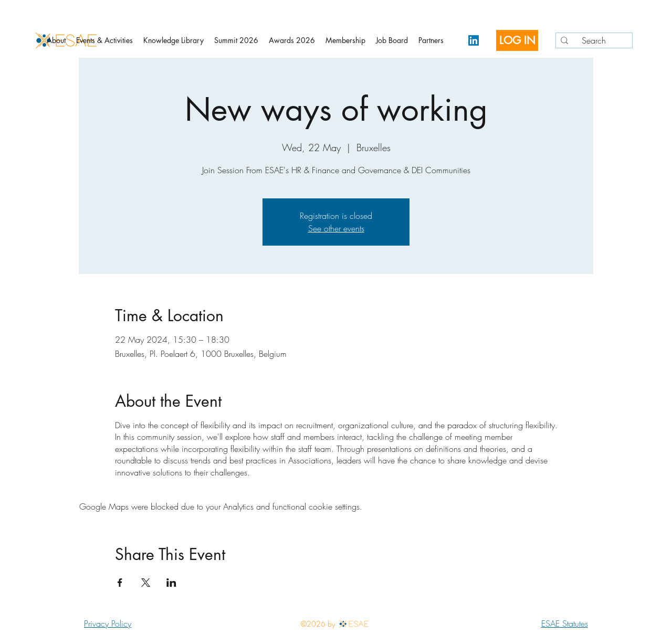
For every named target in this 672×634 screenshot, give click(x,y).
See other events (336, 228)
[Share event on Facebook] (120, 583)
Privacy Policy (108, 624)
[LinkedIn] (474, 40)
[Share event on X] (146, 583)
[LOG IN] (517, 40)
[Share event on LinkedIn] (171, 583)
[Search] (592, 40)
